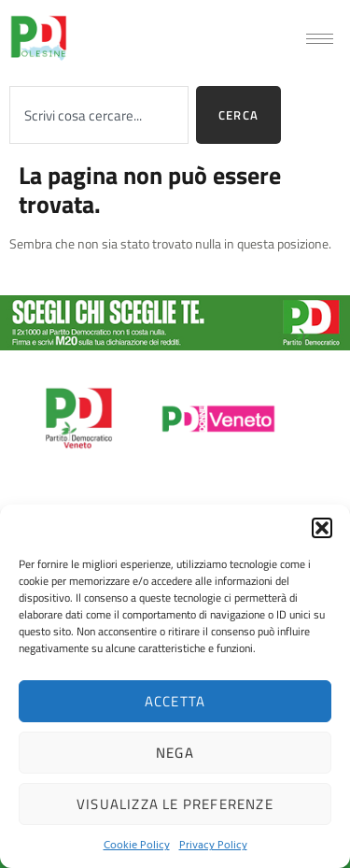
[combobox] (99, 115)
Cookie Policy (137, 844)
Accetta (175, 701)
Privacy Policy (213, 844)
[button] (322, 528)
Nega (175, 753)
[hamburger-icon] (320, 39)
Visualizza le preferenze (175, 804)
